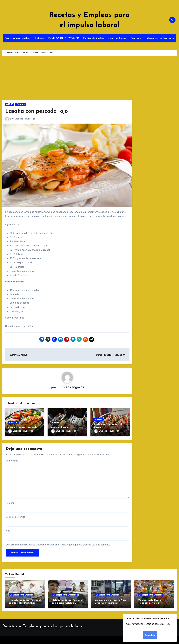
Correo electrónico (16, 517)
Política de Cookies (94, 38)
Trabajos (39, 38)
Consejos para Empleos (18, 38)
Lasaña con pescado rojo (36, 111)
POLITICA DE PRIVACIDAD (64, 38)
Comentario (13, 461)
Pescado (21, 104)
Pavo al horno (60, 428)
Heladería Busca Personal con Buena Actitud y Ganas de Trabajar (67, 603)
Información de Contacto (160, 38)
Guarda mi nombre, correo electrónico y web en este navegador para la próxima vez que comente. (59, 545)
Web (8, 531)
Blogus (98, 640)
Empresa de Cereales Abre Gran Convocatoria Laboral (111, 603)
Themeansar (112, 640)
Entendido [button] (150, 635)
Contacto (136, 38)
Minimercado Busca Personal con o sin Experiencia (149, 603)
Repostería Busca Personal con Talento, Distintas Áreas (25, 603)
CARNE (10, 104)
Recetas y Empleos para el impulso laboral (43, 626)
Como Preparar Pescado (23, 428)
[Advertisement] (68, 79)
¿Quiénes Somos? (118, 38)
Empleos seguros (23, 119)
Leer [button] (169, 624)
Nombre (11, 503)
